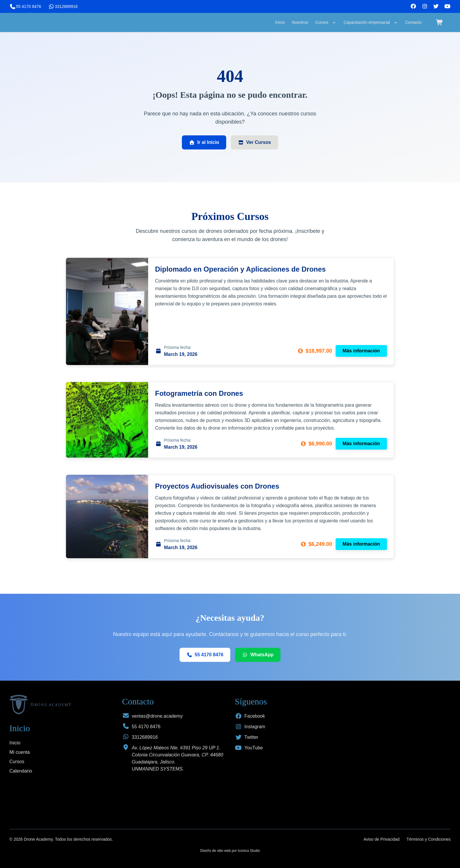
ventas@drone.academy (157, 716)
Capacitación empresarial (371, 22)
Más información (361, 351)
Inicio (280, 22)
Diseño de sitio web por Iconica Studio (230, 851)
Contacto (413, 22)
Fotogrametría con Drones (199, 393)
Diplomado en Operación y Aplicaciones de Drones (241, 269)
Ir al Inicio (204, 142)
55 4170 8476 (25, 6)
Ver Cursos (254, 142)
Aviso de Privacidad (382, 839)
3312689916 (63, 6)
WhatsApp (258, 655)
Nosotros (300, 22)
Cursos (326, 22)
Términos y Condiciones (429, 839)
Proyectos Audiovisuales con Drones (217, 486)
